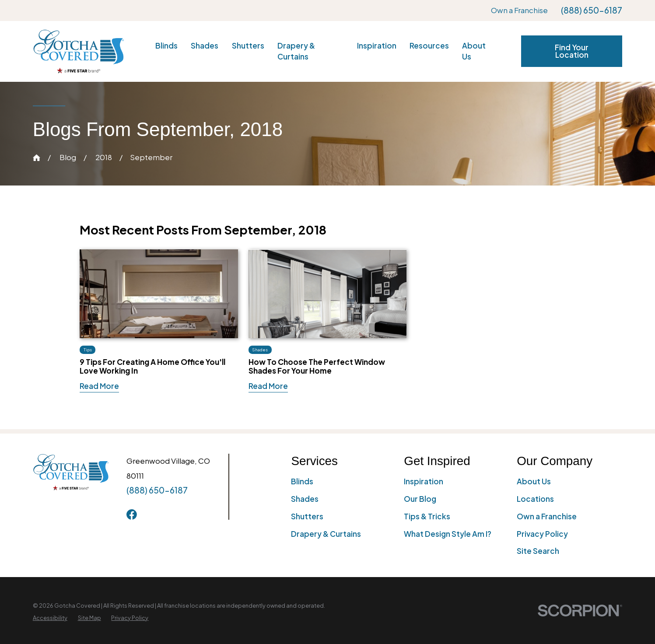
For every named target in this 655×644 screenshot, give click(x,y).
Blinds (302, 481)
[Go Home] (37, 158)
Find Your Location (572, 51)
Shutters (307, 516)
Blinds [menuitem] (166, 45)
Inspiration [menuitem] (377, 45)
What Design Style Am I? (448, 534)
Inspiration (424, 481)
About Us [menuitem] (474, 51)
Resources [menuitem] (429, 45)
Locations (535, 499)
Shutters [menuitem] (248, 45)
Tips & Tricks (427, 516)
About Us (534, 481)
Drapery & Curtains (326, 534)
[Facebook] (132, 514)
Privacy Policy (542, 534)
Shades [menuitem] (205, 45)
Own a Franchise (519, 10)
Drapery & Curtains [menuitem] (296, 51)
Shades (305, 499)
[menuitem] (50, 618)
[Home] (79, 51)
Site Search (538, 551)
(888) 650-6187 (592, 10)
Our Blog (420, 499)
